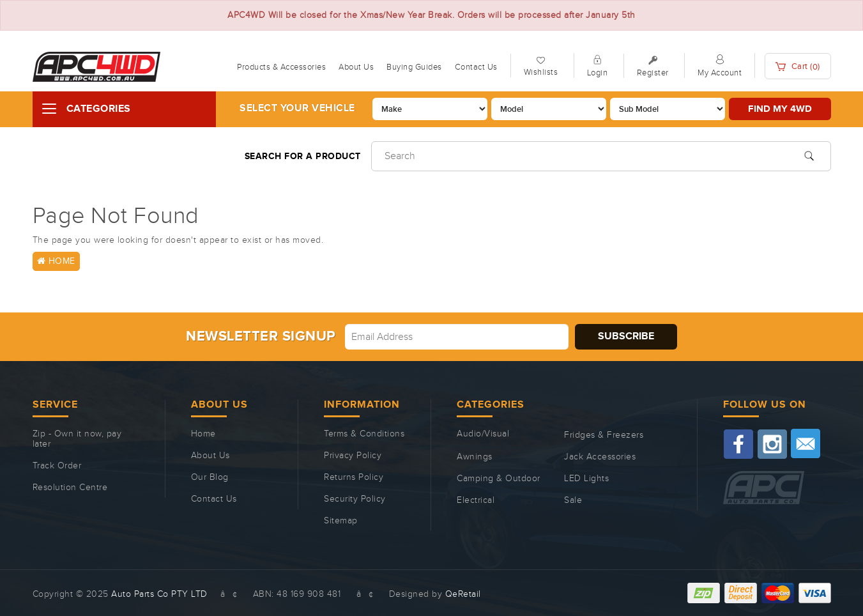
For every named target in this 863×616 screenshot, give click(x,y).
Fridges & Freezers (604, 435)
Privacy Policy (353, 456)
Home (56, 261)
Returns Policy (354, 477)
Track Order (57, 466)
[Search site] (809, 155)
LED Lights (586, 479)
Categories (99, 109)
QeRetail (463, 594)
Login (598, 73)
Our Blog (210, 477)
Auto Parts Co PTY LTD (159, 594)
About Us (356, 67)
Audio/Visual (483, 434)
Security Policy (355, 499)
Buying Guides (414, 67)
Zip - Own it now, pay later (77, 439)
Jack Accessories (600, 457)
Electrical (476, 500)
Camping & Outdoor (499, 479)
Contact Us (476, 67)
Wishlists (541, 72)
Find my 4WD (780, 109)
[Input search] (601, 156)
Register (653, 73)
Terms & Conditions (364, 434)
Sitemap (341, 521)
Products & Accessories (281, 67)
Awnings (475, 457)
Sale (573, 500)
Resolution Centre (70, 488)
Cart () (798, 67)
